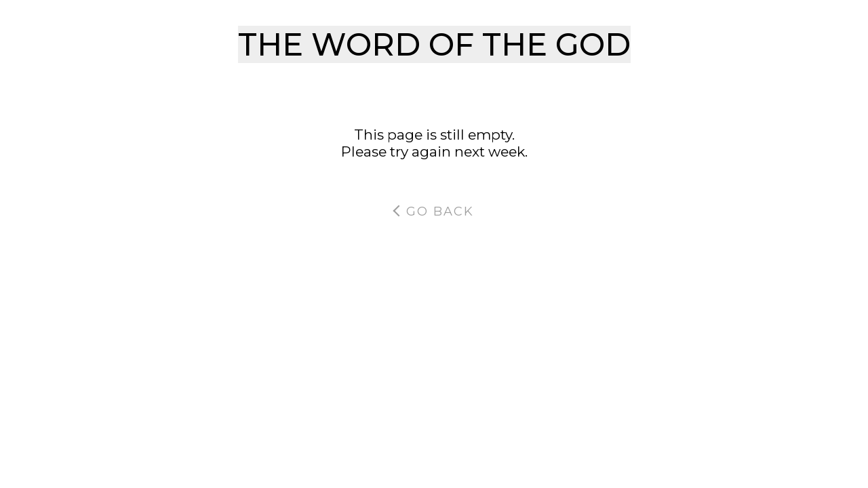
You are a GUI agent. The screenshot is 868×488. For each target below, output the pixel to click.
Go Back (433, 211)
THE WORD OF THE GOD (434, 44)
